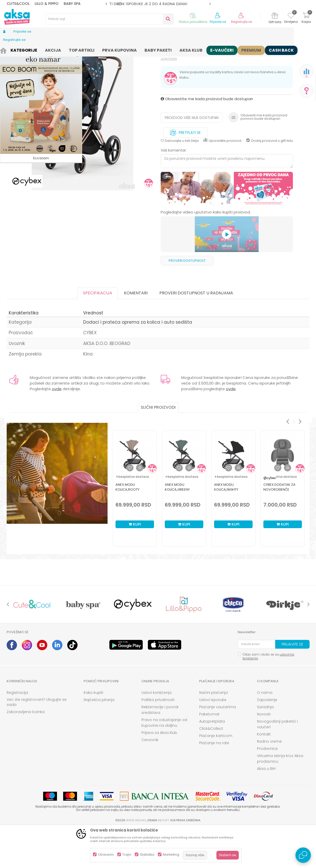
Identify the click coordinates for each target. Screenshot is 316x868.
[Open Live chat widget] (303, 855)
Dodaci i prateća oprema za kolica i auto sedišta (110, 49)
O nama (265, 732)
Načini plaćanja (213, 732)
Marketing (171, 855)
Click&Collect (211, 768)
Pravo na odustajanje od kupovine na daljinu (164, 762)
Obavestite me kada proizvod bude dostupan (207, 139)
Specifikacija (98, 333)
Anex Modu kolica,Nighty (226, 527)
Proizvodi (26, 49)
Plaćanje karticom (216, 776)
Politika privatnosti (158, 740)
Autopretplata (212, 761)
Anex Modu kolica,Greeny (177, 527)
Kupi (135, 564)
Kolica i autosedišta (52, 49)
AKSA (11, 49)
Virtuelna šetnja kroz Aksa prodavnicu (280, 798)
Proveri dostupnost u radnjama (196, 333)
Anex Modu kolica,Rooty (127, 527)
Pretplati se (185, 171)
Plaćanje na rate (214, 783)
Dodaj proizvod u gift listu (270, 180)
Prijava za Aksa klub (159, 772)
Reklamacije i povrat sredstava (160, 750)
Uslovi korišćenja (156, 732)
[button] (109, 19)
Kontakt (264, 774)
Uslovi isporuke (213, 740)
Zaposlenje (267, 740)
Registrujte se (241, 22)
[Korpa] (306, 19)
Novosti (264, 754)
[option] (158, 4)
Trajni (127, 855)
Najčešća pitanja (99, 740)
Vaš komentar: (174, 190)
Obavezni (106, 855)
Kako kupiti (93, 732)
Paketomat (209, 754)
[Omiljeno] (291, 16)
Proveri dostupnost (187, 300)
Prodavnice (267, 788)
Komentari (136, 333)
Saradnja (265, 747)
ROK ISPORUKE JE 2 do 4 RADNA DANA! (158, 4)
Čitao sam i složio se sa (268, 696)
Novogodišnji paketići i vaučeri (277, 764)
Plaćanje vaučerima (218, 747)
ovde (57, 429)
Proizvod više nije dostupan (192, 157)
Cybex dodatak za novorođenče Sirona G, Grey (279, 529)
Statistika (147, 855)
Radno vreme (269, 781)
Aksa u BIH (266, 808)
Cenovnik (150, 780)
